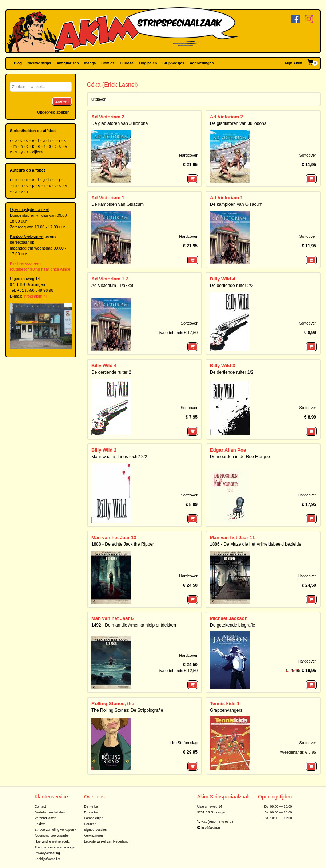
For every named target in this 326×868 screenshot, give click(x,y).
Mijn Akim (294, 63)
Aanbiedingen (202, 63)
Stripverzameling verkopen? (55, 830)
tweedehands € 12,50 (178, 671)
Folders (40, 824)
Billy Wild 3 (222, 366)
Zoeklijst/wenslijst (47, 859)
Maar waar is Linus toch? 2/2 (119, 457)
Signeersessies (95, 830)
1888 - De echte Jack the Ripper (123, 544)
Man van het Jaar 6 (112, 618)
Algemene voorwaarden (52, 836)
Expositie (91, 812)
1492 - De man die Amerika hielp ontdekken (134, 625)
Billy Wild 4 (222, 279)
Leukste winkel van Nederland (106, 841)
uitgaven (99, 99)
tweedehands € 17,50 (178, 333)
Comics (108, 63)
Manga (90, 63)
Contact (40, 806)
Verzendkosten (46, 818)
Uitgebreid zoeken (53, 112)
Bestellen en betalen (50, 812)
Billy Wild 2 (104, 450)
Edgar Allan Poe (228, 450)
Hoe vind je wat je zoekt (52, 841)
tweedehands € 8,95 (298, 752)
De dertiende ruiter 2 (111, 372)
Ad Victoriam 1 (108, 198)
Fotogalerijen (94, 818)
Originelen (148, 63)
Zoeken (62, 101)
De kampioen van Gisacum (118, 204)
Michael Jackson (229, 618)
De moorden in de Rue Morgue (240, 457)
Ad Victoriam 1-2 (110, 279)
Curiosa (126, 63)
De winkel (91, 806)
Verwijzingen (93, 836)
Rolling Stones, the (113, 704)
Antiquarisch (67, 63)
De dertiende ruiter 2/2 (232, 286)
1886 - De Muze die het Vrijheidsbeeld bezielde (256, 544)
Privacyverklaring (47, 853)
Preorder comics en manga (55, 847)
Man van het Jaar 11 (232, 537)
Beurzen (90, 824)
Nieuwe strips (39, 63)
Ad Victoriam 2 (108, 117)
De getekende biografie (232, 625)
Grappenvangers (226, 710)
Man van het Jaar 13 (114, 537)
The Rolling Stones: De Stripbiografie (127, 710)
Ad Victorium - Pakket (112, 286)
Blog (18, 63)
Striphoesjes (173, 63)
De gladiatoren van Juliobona (120, 123)
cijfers (38, 152)
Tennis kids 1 (225, 704)
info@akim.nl (35, 296)
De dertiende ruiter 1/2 (232, 372)
